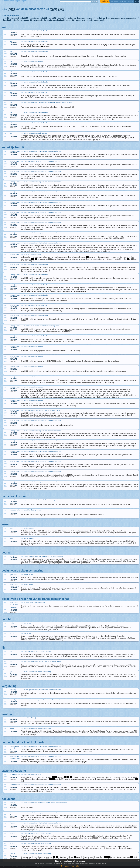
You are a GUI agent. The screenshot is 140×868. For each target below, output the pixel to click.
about (117, 1)
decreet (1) (62, 18)
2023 (61, 9)
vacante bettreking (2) (84, 20)
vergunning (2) (26, 20)
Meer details (75, 866)
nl (136, 1)
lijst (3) (16, 20)
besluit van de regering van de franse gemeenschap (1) (118, 18)
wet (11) (6, 18)
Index (11, 9)
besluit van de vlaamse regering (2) (81, 18)
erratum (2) (38, 20)
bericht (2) (7, 20)
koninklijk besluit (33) (20, 18)
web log (123, 1)
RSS (111, 1)
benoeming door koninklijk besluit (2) (59, 20)
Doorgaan (65, 866)
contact (131, 1)
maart (53, 9)
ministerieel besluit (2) (39, 18)
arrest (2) (53, 18)
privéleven (105, 1)
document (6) (99, 20)
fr (138, 1)
